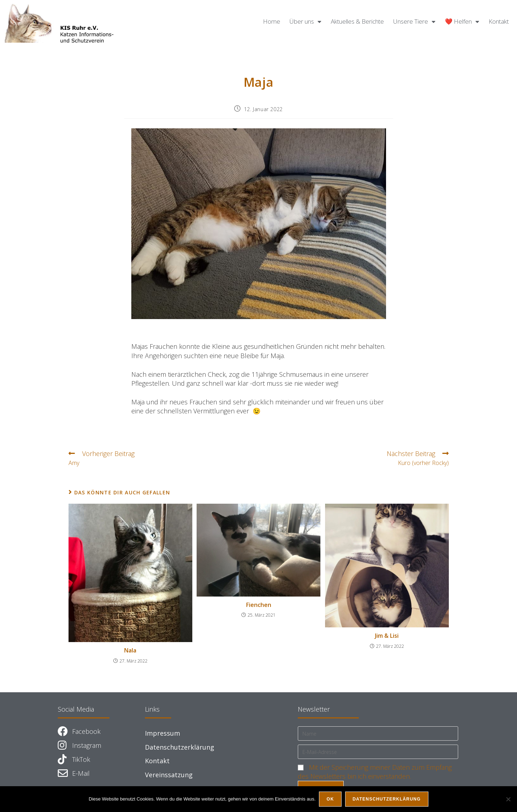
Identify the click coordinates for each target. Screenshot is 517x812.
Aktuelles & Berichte (357, 21)
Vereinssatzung (169, 775)
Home (272, 21)
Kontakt (499, 21)
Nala (130, 650)
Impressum (163, 733)
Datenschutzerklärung (180, 747)
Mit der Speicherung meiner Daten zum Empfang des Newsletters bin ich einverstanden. (375, 772)
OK (330, 799)
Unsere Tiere (414, 22)
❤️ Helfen (462, 22)
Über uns (305, 22)
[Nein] (508, 799)
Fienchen (259, 605)
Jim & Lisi (387, 636)
